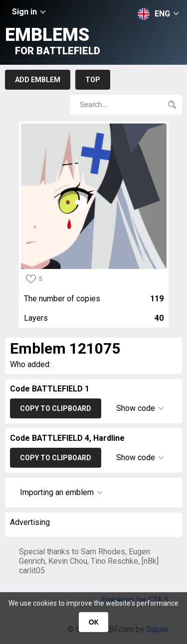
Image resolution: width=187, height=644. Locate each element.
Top (93, 80)
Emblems (53, 41)
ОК (93, 622)
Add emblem (38, 80)
